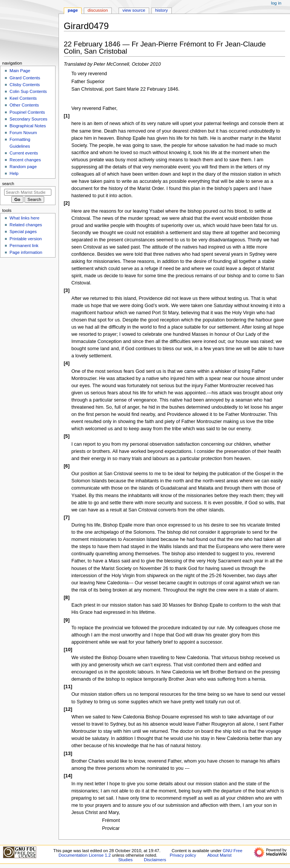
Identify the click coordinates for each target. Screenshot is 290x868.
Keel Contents (23, 98)
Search (8, 184)
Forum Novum (23, 133)
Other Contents (24, 105)
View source (134, 10)
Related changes (26, 225)
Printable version (25, 239)
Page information (26, 252)
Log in (276, 3)
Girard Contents (25, 78)
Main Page (20, 71)
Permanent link (24, 246)
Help (14, 173)
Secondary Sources (28, 119)
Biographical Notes (28, 126)
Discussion (98, 10)
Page (73, 10)
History (162, 10)
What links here (24, 218)
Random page (23, 167)
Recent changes (25, 160)
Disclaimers (155, 860)
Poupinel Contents (27, 112)
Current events (24, 153)
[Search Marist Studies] (28, 192)
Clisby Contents (25, 85)
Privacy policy (183, 855)
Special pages (23, 232)
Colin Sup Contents (28, 91)
